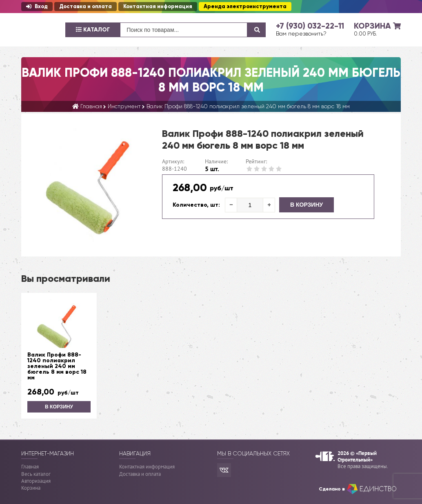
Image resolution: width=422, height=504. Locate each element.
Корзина (31, 488)
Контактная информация (158, 7)
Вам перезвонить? (301, 33)
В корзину (307, 205)
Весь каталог (36, 474)
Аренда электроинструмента (245, 7)
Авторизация (36, 481)
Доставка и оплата (86, 7)
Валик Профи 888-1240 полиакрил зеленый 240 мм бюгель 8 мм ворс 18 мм (57, 366)
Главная (30, 467)
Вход (37, 7)
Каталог (93, 30)
